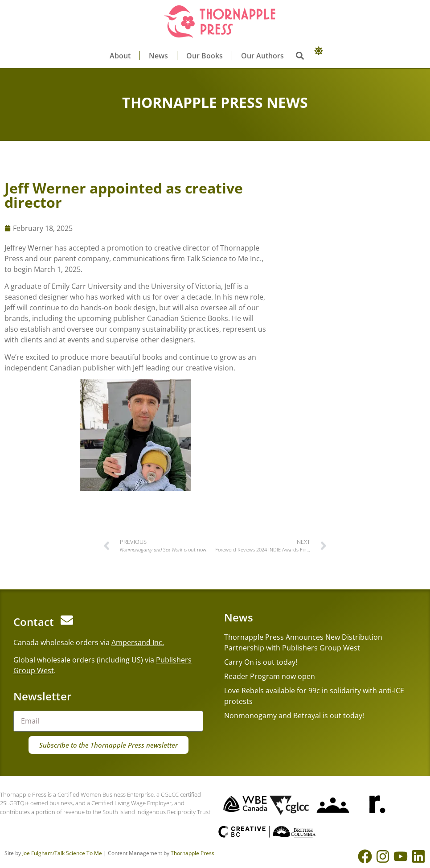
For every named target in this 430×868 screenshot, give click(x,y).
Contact (34, 622)
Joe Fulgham (37, 853)
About (120, 56)
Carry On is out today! (261, 662)
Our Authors (262, 56)
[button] (300, 56)
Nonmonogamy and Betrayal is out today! (294, 716)
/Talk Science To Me (77, 853)
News (158, 56)
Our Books (205, 56)
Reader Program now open (270, 676)
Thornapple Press (192, 853)
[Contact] (67, 620)
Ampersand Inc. (138, 642)
